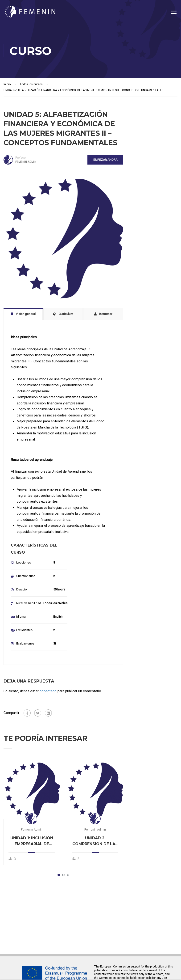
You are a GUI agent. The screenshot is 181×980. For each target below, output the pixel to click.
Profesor (21, 158)
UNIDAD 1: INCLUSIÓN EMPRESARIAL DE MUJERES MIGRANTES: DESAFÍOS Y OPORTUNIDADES (32, 842)
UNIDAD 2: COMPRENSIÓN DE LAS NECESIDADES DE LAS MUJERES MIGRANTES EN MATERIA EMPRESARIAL (95, 842)
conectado (48, 691)
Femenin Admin (32, 830)
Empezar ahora (105, 160)
